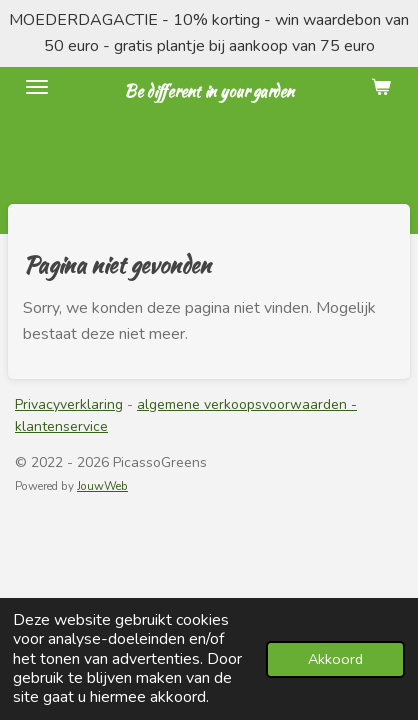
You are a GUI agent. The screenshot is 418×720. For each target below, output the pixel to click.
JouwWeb (102, 486)
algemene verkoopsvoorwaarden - (247, 404)
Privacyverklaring (69, 404)
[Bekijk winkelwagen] (381, 87)
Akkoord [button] (335, 659)
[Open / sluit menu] (37, 87)
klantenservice (61, 426)
